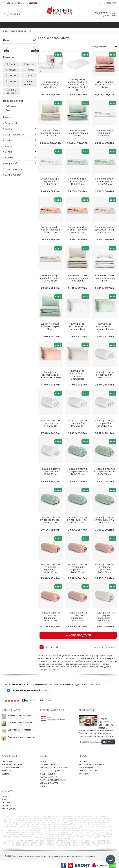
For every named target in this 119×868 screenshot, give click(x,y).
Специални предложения (54, 768)
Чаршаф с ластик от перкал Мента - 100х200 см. (78, 471)
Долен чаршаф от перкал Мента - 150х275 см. (78, 181)
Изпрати (108, 742)
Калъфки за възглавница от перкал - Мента (105, 326)
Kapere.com (17, 856)
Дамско (6, 796)
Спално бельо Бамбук (20, 31)
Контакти (7, 774)
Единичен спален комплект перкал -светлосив (78, 278)
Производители (49, 764)
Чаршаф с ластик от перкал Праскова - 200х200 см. (78, 617)
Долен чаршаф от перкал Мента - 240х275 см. (105, 181)
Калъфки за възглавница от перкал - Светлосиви (78, 375)
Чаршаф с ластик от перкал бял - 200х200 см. (51, 471)
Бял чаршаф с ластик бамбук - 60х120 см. (51, 84)
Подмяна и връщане (13, 768)
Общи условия (48, 774)
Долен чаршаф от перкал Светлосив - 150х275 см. (105, 230)
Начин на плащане (12, 764)
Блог (43, 786)
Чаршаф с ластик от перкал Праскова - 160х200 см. (105, 568)
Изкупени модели (50, 771)
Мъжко (5, 799)
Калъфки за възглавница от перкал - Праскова (51, 375)
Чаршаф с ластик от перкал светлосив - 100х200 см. (105, 617)
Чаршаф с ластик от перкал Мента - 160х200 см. (51, 520)
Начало (5, 31)
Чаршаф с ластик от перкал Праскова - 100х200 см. (51, 568)
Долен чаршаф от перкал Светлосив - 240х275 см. (51, 278)
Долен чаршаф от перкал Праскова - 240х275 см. (78, 230)
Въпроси (6, 771)
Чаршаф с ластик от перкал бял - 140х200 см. (51, 423)
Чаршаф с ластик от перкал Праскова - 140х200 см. (78, 568)
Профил (83, 761)
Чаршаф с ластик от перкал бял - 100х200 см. (105, 375)
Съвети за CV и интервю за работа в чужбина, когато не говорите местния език (22, 730)
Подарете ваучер (88, 771)
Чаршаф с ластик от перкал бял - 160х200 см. (78, 423)
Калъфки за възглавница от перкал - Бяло (78, 326)
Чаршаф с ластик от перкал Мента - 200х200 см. (105, 520)
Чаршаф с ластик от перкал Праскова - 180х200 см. (51, 617)
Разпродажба (9, 809)
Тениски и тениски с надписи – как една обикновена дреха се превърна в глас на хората (22, 715)
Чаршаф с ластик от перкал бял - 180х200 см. (105, 423)
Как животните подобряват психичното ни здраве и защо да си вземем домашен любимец (22, 722)
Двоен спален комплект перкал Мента (78, 133)
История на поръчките (91, 764)
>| (57, 647)
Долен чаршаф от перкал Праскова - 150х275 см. (51, 230)
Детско (6, 802)
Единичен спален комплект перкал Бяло (105, 278)
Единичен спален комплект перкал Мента (51, 326)
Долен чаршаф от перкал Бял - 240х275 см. (51, 181)
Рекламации (86, 768)
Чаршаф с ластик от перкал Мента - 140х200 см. (105, 471)
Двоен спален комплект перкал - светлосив (51, 133)
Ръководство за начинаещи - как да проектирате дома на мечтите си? (22, 737)
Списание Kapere (49, 783)
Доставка (7, 761)
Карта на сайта (49, 777)
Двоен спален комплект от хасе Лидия (105, 84)
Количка (84, 774)
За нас (44, 761)
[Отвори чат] (111, 860)
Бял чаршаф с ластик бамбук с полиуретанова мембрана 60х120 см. (78, 84)
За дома (6, 806)
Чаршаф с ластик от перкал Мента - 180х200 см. (78, 520)
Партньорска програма (53, 780)
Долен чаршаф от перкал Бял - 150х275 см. (105, 133)
